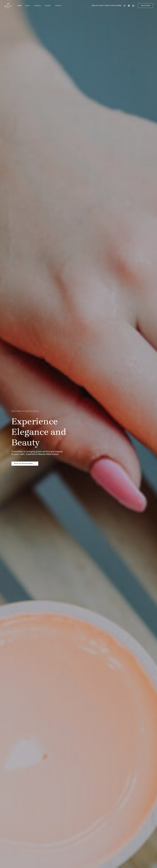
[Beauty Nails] (8, 5)
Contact (62, 6)
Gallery (51, 6)
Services (40, 6)
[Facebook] (129, 6)
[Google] (133, 6)
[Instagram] (124, 6)
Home (20, 6)
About (29, 6)
